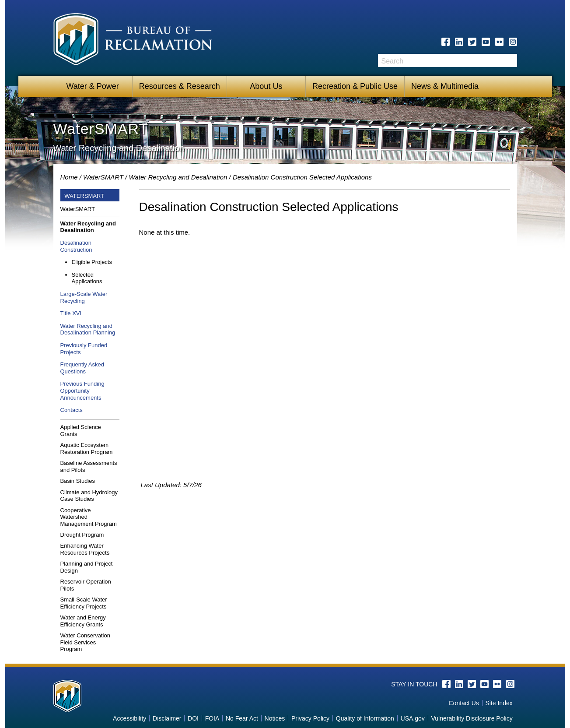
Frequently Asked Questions (82, 368)
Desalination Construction (76, 246)
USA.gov (413, 718)
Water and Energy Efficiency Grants (83, 621)
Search (511, 63)
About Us (266, 86)
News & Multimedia (445, 86)
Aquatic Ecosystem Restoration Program (87, 448)
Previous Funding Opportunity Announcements (82, 390)
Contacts (72, 410)
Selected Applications (87, 278)
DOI (193, 718)
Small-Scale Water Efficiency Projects (84, 603)
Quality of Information (365, 718)
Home (69, 177)
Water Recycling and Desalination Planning (88, 329)
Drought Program (82, 535)
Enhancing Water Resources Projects (85, 549)
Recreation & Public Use (355, 86)
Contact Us (464, 703)
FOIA (212, 718)
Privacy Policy (310, 718)
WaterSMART (103, 177)
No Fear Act (242, 718)
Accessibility (129, 718)
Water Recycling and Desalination (178, 177)
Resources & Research (180, 86)
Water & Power (92, 86)
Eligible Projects (92, 262)
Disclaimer (167, 718)
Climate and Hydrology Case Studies (89, 496)
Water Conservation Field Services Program (85, 642)
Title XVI (71, 313)
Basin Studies (78, 481)
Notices (275, 718)
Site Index (499, 703)
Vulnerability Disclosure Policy (472, 718)
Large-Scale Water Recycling (84, 297)
